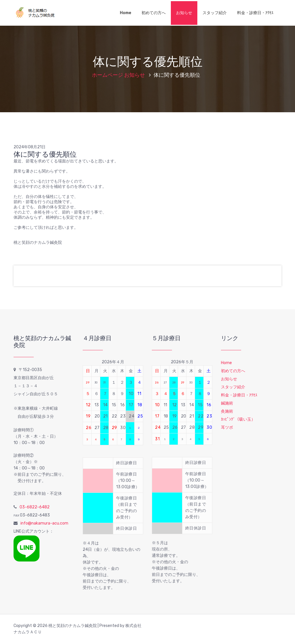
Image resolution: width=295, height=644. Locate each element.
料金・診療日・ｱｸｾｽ (255, 13)
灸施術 (227, 411)
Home (125, 13)
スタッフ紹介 (215, 13)
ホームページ (107, 75)
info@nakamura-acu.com (44, 523)
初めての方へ (154, 13)
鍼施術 (227, 403)
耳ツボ (227, 427)
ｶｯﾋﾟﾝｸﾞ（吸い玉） (238, 419)
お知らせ (184, 13)
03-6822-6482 (35, 507)
